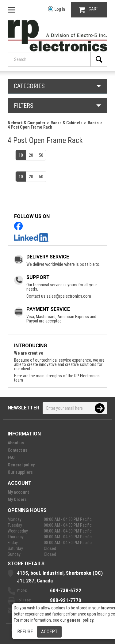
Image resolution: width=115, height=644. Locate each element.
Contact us (17, 450)
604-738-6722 (66, 590)
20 (31, 155)
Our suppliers (20, 472)
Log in (57, 9)
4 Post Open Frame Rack (30, 127)
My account (18, 492)
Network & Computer (27, 123)
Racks (93, 123)
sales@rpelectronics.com (69, 296)
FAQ (11, 458)
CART (88, 10)
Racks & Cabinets (67, 123)
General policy (21, 465)
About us (16, 443)
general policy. (81, 620)
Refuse (25, 632)
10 (21, 155)
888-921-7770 (66, 600)
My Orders (17, 499)
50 (41, 155)
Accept (49, 632)
